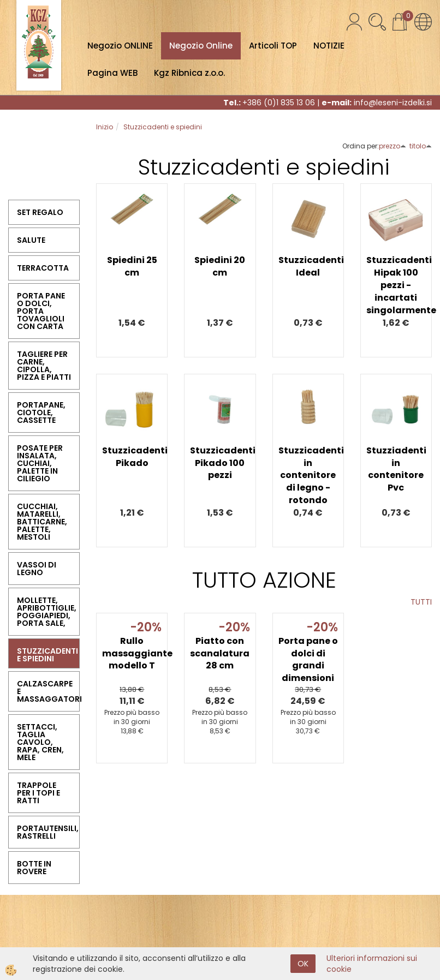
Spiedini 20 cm (220, 266)
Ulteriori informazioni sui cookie (372, 964)
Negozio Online (201, 46)
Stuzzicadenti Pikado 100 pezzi (220, 463)
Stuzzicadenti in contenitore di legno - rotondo (308, 475)
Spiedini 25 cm (132, 266)
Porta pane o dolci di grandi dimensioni (308, 660)
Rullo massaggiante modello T (132, 653)
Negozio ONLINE (120, 46)
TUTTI (421, 602)
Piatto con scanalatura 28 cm (220, 653)
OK (303, 964)
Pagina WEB (112, 73)
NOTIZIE (329, 46)
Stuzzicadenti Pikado (132, 457)
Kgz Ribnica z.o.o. (189, 73)
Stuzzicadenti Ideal (308, 266)
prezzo (393, 146)
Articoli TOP (273, 46)
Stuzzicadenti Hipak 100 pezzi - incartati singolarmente (396, 285)
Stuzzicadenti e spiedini (163, 127)
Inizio (105, 127)
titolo (421, 146)
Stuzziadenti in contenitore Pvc (396, 469)
